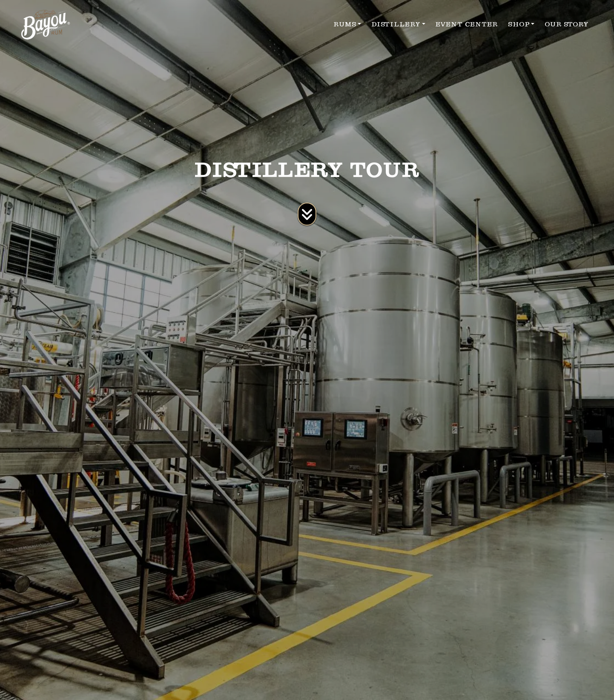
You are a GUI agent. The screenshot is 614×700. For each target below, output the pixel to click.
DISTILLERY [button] (396, 24)
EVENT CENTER (467, 24)
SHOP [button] (519, 24)
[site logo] (46, 24)
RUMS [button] (345, 24)
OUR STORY (567, 24)
